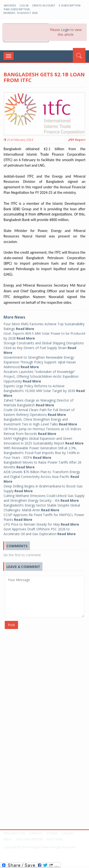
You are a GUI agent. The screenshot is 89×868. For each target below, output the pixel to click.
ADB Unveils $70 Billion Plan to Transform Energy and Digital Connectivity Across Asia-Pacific (42, 475)
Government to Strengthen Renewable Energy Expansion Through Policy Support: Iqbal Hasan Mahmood (40, 360)
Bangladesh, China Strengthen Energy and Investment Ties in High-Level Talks (40, 420)
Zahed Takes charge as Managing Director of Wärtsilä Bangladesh (38, 401)
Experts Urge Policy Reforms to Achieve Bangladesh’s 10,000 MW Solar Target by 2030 (44, 389)
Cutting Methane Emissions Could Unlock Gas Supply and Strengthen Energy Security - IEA (44, 496)
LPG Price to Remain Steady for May (41, 522)
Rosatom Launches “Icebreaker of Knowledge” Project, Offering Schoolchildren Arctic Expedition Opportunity (41, 375)
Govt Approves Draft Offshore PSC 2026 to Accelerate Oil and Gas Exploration (40, 530)
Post (11, 625)
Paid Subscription (17, 9)
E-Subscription (70, 5)
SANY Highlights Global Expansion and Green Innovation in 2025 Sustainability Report (44, 439)
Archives (10, 5)
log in (24, 5)
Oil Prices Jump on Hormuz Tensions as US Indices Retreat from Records (42, 429)
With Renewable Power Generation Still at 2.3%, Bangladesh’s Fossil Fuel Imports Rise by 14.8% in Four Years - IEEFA (42, 451)
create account (44, 5)
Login (65, 30)
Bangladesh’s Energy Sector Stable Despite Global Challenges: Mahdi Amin (42, 506)
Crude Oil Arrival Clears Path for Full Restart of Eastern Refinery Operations (39, 410)
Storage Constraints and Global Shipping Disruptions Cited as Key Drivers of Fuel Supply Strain (44, 346)
